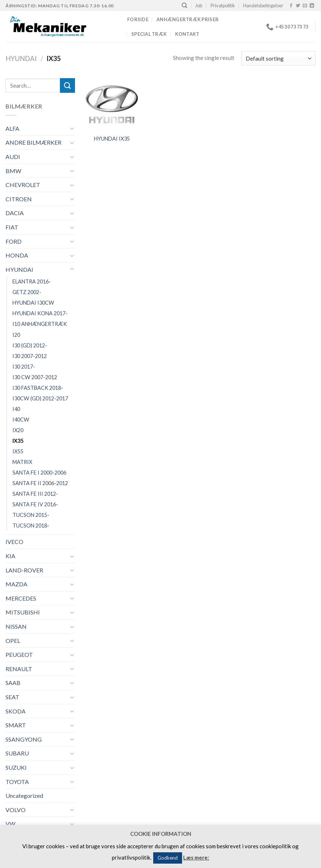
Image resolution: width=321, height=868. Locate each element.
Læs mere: (196, 857)
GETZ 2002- (27, 292)
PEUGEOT (19, 654)
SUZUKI (16, 767)
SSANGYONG (24, 739)
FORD (14, 241)
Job (199, 5)
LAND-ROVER (24, 570)
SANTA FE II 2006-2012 (40, 483)
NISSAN (16, 626)
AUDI (13, 157)
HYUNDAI (21, 58)
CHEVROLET (23, 185)
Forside (138, 19)
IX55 (18, 451)
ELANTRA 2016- (32, 281)
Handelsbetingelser (263, 5)
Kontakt (187, 34)
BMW (13, 171)
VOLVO (16, 810)
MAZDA (16, 584)
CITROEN (19, 199)
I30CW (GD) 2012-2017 (40, 398)
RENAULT (19, 669)
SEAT (12, 697)
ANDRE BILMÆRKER (33, 142)
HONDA (17, 255)
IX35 (18, 441)
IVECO (14, 542)
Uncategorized (24, 795)
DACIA (15, 213)
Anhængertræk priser (188, 19)
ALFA (12, 128)
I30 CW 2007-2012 (35, 377)
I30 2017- (24, 367)
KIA (10, 556)
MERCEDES (21, 598)
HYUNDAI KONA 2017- (40, 313)
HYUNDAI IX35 (112, 139)
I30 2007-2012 (30, 356)
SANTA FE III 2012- (35, 494)
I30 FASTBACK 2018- (38, 388)
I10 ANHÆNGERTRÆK (40, 324)
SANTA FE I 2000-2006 (39, 473)
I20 (16, 335)
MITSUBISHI (23, 612)
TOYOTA (17, 782)
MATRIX (22, 462)
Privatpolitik (223, 5)
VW (10, 824)
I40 (16, 409)
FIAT (12, 227)
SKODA (16, 711)
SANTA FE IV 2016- (35, 504)
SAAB (13, 683)
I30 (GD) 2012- (30, 345)
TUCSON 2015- (31, 515)
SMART (16, 725)
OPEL (13, 641)
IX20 (18, 430)
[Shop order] (278, 58)
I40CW (21, 420)
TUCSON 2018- (31, 526)
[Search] (184, 5)
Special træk (149, 34)
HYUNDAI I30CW (33, 303)
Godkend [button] (168, 858)
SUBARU (17, 753)
